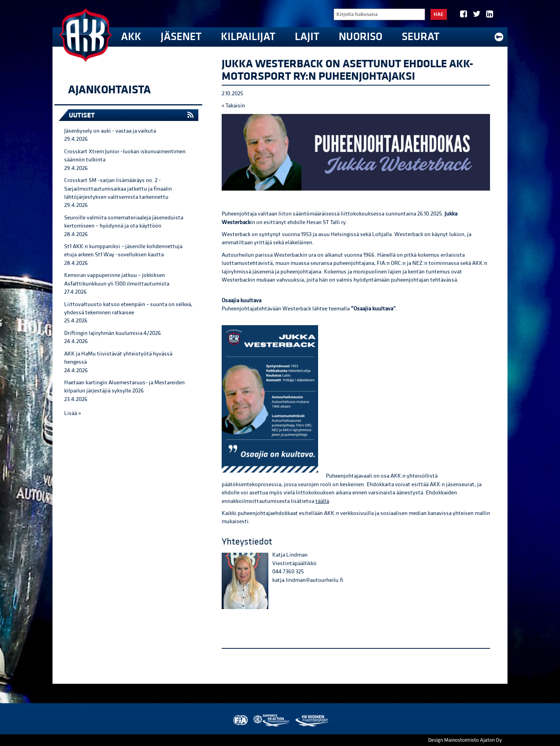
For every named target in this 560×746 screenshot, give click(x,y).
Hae (439, 14)
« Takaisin (233, 106)
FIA (240, 721)
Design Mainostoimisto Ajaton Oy (465, 740)
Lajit (307, 37)
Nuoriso (360, 37)
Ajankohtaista (109, 90)
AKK (131, 37)
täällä (322, 501)
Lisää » (73, 413)
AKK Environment (272, 721)
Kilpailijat (248, 37)
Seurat (421, 37)
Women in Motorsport (312, 721)
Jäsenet (181, 37)
